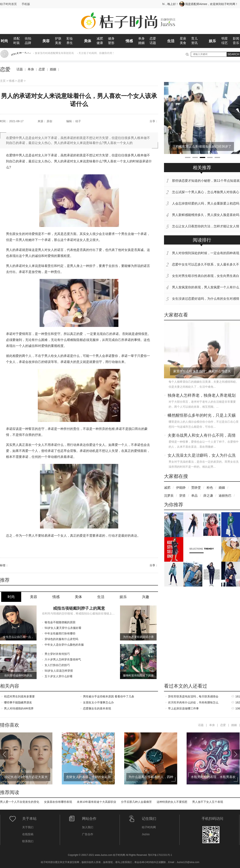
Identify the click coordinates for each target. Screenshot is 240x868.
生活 (171, 41)
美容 (46, 41)
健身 (111, 38)
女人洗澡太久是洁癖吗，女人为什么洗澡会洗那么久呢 (202, 456)
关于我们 (28, 827)
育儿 (194, 38)
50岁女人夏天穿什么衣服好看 (63, 628)
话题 (153, 43)
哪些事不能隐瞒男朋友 (18, 702)
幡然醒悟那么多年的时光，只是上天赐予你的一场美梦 (202, 416)
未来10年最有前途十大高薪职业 (97, 802)
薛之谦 (208, 496)
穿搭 (182, 496)
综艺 (225, 43)
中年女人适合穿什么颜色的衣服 (64, 645)
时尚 (4, 41)
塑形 (111, 43)
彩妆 (70, 38)
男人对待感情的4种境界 (19, 708)
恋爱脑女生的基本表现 (97, 708)
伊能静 (181, 488)
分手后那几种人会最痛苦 (136, 802)
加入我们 (88, 827)
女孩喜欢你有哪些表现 (58, 802)
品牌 (28, 43)
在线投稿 (28, 834)
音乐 (236, 43)
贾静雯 (196, 488)
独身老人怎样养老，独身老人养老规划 (202, 395)
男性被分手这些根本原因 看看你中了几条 (109, 696)
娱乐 (212, 41)
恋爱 (153, 38)
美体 (88, 41)
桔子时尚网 (149, 827)
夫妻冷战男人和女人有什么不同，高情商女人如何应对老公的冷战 (202, 436)
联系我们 (28, 841)
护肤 (58, 38)
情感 (129, 41)
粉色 (210, 488)
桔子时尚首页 (8, 4)
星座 (183, 38)
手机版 (26, 4)
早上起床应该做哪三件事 (183, 708)
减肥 (100, 38)
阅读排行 (202, 240)
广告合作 (88, 834)
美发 (58, 43)
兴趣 (146, 597)
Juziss (146, 834)
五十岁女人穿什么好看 (59, 676)
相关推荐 (202, 168)
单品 (194, 496)
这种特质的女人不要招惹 (172, 802)
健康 (100, 43)
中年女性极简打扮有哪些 (60, 633)
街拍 (28, 38)
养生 (70, 43)
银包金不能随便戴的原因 (60, 622)
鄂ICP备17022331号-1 (160, 855)
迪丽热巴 (225, 496)
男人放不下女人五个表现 (208, 802)
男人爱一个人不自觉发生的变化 (20, 802)
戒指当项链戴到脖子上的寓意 (79, 608)
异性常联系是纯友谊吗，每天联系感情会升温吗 (193, 697)
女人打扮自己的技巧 (57, 665)
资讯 (194, 43)
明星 (225, 38)
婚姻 (141, 43)
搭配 (17, 38)
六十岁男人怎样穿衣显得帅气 (63, 659)
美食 (183, 43)
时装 (17, 43)
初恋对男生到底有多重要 (19, 696)
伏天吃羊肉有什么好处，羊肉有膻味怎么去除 (193, 703)
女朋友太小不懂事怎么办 (98, 702)
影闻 (236, 38)
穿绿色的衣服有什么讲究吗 (61, 639)
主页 (3, 81)
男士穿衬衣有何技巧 (57, 654)
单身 (141, 38)
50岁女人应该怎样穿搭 (59, 671)
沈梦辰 (169, 496)
